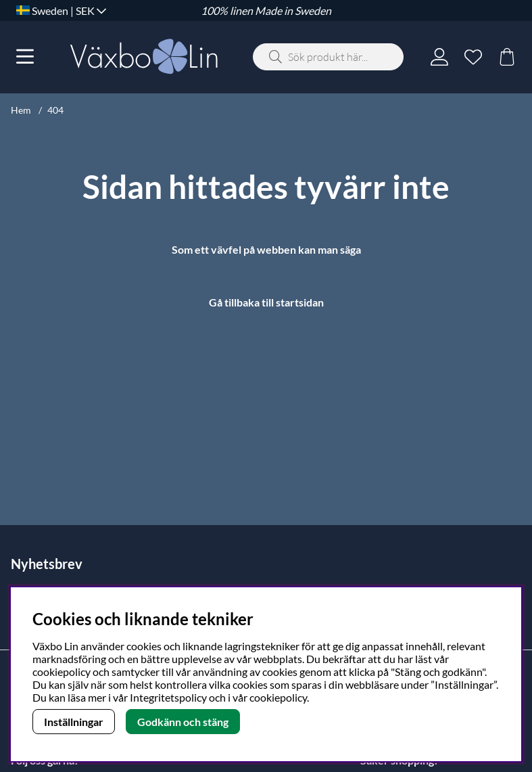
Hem (21, 110)
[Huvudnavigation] (25, 57)
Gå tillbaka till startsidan (266, 302)
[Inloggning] (439, 57)
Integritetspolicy (168, 697)
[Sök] (328, 57)
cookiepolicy (278, 697)
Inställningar (74, 722)
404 (55, 110)
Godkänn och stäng (183, 722)
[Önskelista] (473, 57)
